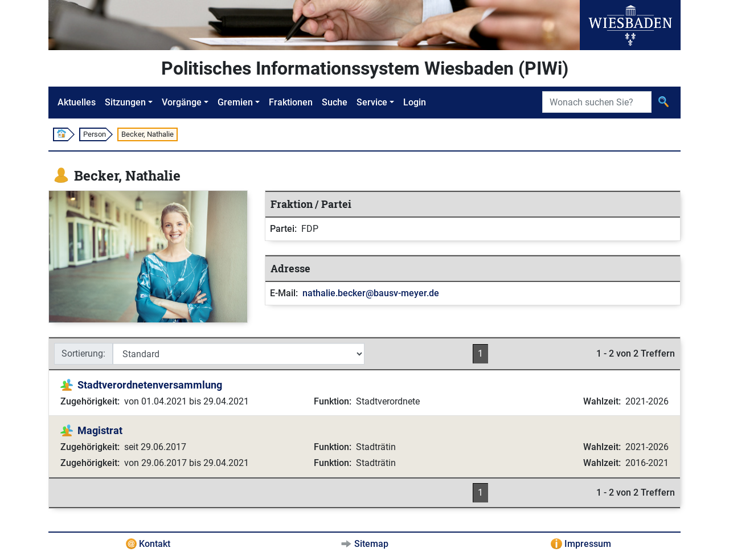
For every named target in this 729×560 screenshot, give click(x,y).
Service (372, 102)
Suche (335, 102)
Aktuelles (77, 102)
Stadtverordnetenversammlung (150, 385)
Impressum (588, 544)
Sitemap (371, 544)
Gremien (235, 102)
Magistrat (100, 430)
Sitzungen (125, 102)
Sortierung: (83, 353)
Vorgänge (182, 102)
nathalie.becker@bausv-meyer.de (371, 293)
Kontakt (155, 544)
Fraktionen (291, 102)
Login (415, 102)
